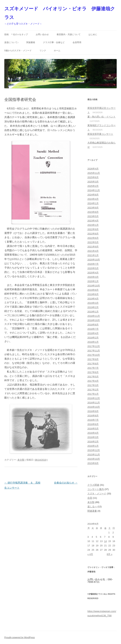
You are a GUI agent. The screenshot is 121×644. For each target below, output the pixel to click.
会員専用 (77, 42)
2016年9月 (93, 411)
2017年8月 (93, 364)
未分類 (21, 460)
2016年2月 (93, 442)
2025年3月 (93, 182)
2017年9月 (93, 359)
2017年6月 (93, 372)
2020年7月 (93, 264)
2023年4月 (93, 221)
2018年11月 (94, 316)
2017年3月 (93, 385)
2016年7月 (93, 420)
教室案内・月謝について (69, 34)
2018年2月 (93, 338)
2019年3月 (93, 303)
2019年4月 (93, 299)
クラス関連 (93, 485)
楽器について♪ (11, 42)
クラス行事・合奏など (54, 42)
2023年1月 (93, 225)
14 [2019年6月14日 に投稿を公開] (105, 541)
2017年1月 (93, 394)
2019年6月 (93, 294)
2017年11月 (94, 351)
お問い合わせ (42, 34)
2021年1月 (93, 255)
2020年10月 (94, 260)
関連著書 (92, 511)
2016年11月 (94, 403)
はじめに (93, 34)
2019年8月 (93, 290)
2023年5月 (93, 216)
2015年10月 (94, 459)
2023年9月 (93, 208)
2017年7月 (93, 368)
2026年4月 (93, 169)
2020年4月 (93, 273)
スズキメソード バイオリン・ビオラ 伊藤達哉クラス (60, 13)
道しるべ (92, 507)
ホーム (57, 51)
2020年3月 (93, 277)
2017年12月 (94, 346)
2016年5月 (93, 429)
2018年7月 (93, 329)
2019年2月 (93, 307)
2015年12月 (94, 450)
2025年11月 (94, 173)
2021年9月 (93, 247)
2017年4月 (93, 381)
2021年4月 (93, 251)
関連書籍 (31, 42)
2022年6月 (93, 238)
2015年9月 (93, 463)
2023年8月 (93, 212)
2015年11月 (94, 455)
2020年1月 (93, 281)
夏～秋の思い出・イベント (101, 117)
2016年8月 (93, 416)
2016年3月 (93, 437)
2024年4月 (93, 199)
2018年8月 (93, 325)
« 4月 (90, 554)
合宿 (90, 498)
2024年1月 (93, 203)
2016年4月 (93, 433)
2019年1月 (93, 312)
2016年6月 (93, 424)
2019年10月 (94, 286)
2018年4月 (93, 333)
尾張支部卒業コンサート (100, 134)
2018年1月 (93, 342)
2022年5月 (93, 242)
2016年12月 (94, 398)
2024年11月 (94, 190)
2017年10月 (94, 355)
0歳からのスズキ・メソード (18, 51)
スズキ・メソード (97, 494)
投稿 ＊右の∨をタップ (16, 34)
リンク (43, 51)
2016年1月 (93, 446)
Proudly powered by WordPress (20, 638)
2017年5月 (93, 377)
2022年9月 (93, 229)
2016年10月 (94, 407)
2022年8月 (93, 234)
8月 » (110, 554)
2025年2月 (93, 186)
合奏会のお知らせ (66, 483)
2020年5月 (93, 268)
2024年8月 (93, 195)
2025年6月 (93, 177)
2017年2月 (93, 390)
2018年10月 (94, 320)
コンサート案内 (96, 489)
